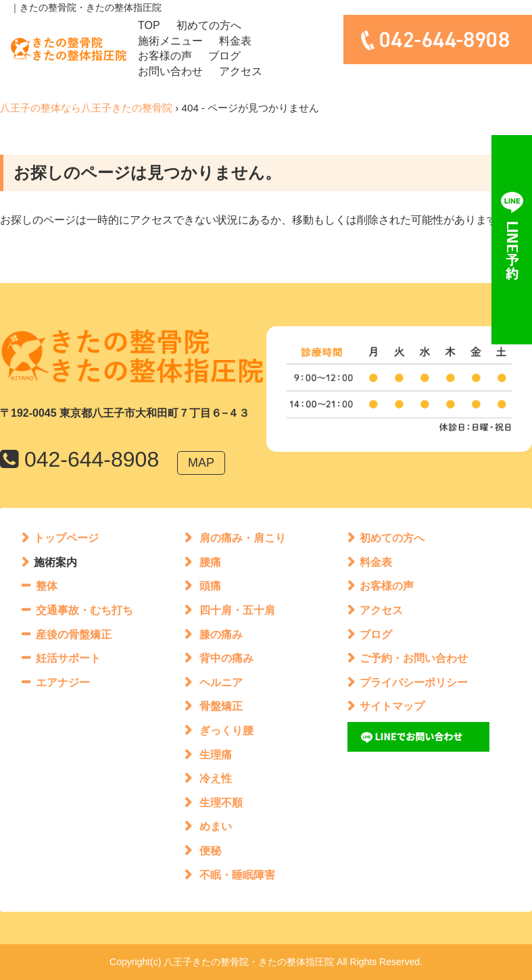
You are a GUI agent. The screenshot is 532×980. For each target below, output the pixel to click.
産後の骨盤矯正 (74, 635)
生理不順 (221, 803)
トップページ (66, 538)
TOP (149, 25)
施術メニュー (170, 41)
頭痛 (210, 586)
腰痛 (210, 562)
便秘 (210, 851)
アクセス (241, 71)
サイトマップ (392, 706)
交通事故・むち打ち (84, 610)
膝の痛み (221, 635)
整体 (47, 586)
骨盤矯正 (221, 706)
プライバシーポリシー (414, 682)
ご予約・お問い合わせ (414, 658)
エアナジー (63, 682)
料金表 (235, 41)
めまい (216, 826)
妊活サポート (68, 658)
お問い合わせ (170, 71)
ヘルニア (221, 682)
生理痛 (216, 755)
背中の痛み (226, 658)
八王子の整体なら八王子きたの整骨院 (86, 108)
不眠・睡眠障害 (237, 875)
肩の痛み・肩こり (243, 538)
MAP (201, 463)
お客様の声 (165, 56)
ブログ (224, 56)
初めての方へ (209, 25)
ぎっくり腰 (226, 730)
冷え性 (216, 778)
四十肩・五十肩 (237, 610)
